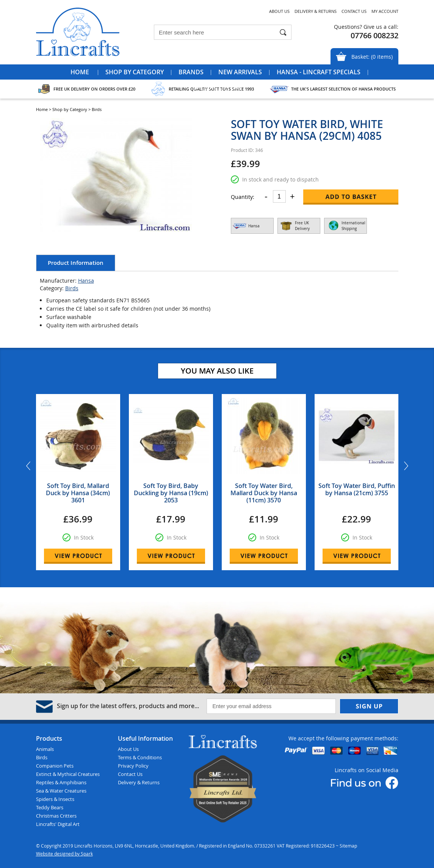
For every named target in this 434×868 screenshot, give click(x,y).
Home (80, 72)
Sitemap (348, 846)
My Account (385, 11)
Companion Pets (55, 766)
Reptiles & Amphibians (61, 782)
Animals (45, 749)
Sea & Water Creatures (61, 791)
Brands (191, 72)
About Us (279, 11)
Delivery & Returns (316, 11)
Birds (72, 288)
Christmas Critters (56, 816)
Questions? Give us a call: (366, 27)
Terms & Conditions (140, 757)
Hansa (86, 281)
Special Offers (217, 87)
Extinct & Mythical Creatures (68, 774)
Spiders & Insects (55, 799)
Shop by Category (135, 72)
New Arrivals (240, 72)
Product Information (76, 263)
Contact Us (354, 11)
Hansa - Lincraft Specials (319, 72)
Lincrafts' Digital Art (58, 824)
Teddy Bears (50, 807)
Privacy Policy (133, 766)
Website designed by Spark (64, 854)
